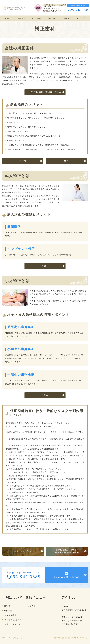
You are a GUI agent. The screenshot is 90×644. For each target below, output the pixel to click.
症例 (66, 161)
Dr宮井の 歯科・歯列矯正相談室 (45, 92)
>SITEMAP (6, 638)
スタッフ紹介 (37, 18)
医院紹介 (8, 611)
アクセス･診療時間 (13, 620)
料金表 (66, 18)
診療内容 (52, 18)
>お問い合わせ (17, 638)
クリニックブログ (81, 18)
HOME (8, 18)
